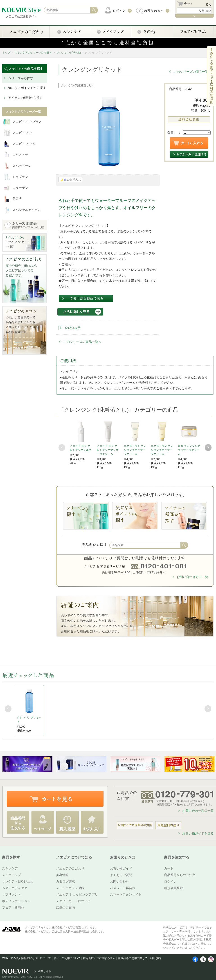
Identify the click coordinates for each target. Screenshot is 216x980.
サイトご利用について (67, 958)
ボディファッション (16, 901)
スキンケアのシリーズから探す (33, 53)
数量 (171, 132)
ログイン (170, 881)
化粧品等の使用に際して (133, 958)
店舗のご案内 (65, 907)
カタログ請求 (65, 881)
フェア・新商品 (13, 907)
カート (169, 868)
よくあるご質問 (121, 875)
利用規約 (155, 958)
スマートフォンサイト (126, 894)
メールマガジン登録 (70, 888)
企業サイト (45, 971)
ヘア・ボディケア (15, 888)
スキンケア (10, 868)
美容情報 (62, 875)
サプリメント (11, 894)
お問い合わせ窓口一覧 (192, 577)
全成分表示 (73, 328)
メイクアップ (11, 875)
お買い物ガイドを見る (198, 833)
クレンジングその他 (69, 53)
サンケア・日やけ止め (18, 881)
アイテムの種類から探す (25, 98)
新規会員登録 (173, 888)
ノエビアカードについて (73, 901)
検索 (184, 545)
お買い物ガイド (121, 868)
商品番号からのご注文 (180, 875)
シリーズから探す (21, 78)
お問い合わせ (119, 881)
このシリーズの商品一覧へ (193, 72)
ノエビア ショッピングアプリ (77, 894)
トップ (6, 53)
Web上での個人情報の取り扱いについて (27, 958)
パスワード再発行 (123, 888)
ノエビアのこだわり (70, 868)
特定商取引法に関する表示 (99, 958)
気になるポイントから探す (27, 88)
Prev (62, 448)
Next (208, 448)
